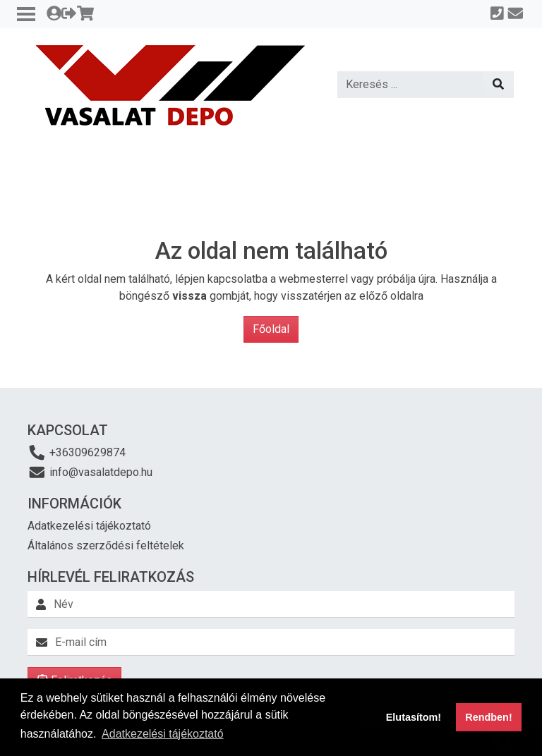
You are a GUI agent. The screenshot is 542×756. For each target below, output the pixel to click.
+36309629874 (77, 452)
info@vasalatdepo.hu (90, 472)
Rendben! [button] (488, 717)
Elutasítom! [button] (414, 717)
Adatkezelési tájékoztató (89, 526)
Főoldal (271, 329)
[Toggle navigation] (26, 14)
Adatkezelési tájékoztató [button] (163, 734)
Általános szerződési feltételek (106, 545)
